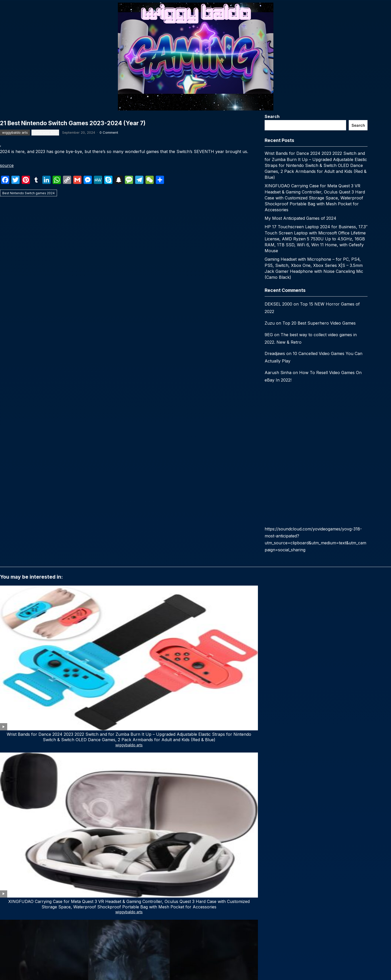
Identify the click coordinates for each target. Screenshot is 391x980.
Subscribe (97, 965)
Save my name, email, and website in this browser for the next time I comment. (73, 855)
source (7, 336)
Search (272, 116)
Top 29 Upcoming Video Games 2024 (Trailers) (274, 701)
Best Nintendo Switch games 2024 (28, 363)
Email (102, 810)
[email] (97, 949)
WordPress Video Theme (210, 895)
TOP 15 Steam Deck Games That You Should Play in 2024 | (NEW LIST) (39, 701)
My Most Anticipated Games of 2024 (300, 218)
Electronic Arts (45, 302)
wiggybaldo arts (15, 302)
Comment (11, 751)
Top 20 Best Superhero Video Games (319, 323)
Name (7, 810)
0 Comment (109, 302)
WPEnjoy (241, 895)
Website (8, 833)
